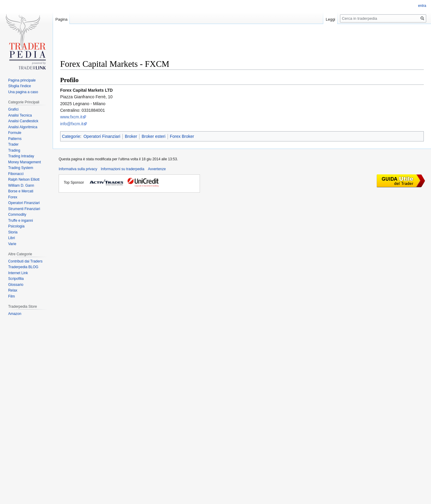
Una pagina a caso (23, 92)
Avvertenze (157, 169)
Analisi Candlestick (23, 121)
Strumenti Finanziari (24, 209)
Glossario (16, 285)
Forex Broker (182, 136)
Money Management (24, 162)
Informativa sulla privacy (78, 169)
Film (12, 296)
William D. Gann (21, 185)
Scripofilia (16, 279)
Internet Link (18, 273)
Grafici (13, 109)
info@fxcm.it (72, 124)
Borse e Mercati (21, 191)
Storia (13, 232)
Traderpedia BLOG (23, 267)
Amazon (15, 314)
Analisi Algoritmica (23, 127)
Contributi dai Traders (25, 261)
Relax (13, 290)
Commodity (17, 215)
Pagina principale (22, 80)
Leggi (330, 19)
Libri (12, 238)
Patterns (15, 139)
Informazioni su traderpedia (123, 169)
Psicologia (16, 226)
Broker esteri (153, 136)
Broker (131, 136)
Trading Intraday (21, 156)
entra (422, 6)
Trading (14, 150)
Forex (13, 197)
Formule (15, 133)
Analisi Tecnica (20, 115)
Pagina (61, 19)
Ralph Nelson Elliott (24, 179)
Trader (13, 144)
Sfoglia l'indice (19, 86)
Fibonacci (16, 174)
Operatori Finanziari (102, 136)
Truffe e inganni (21, 221)
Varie (12, 244)
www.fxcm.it (71, 117)
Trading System (21, 168)
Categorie (71, 136)
